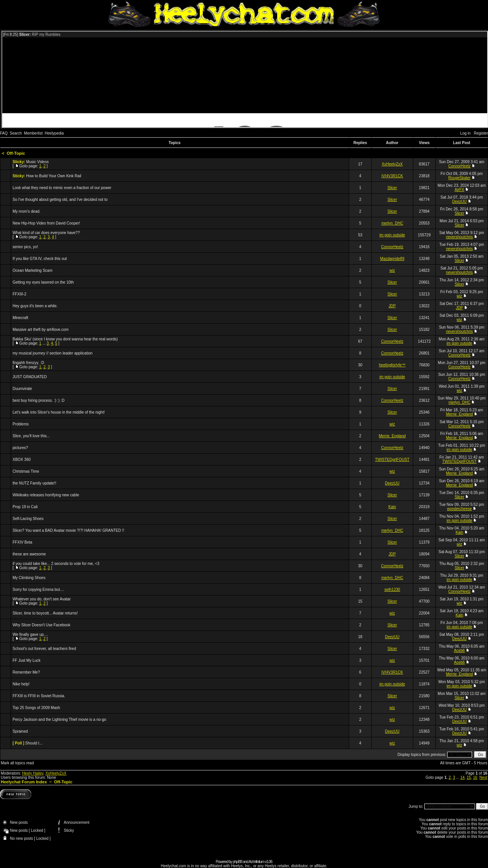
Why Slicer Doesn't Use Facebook (41, 625)
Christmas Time (26, 471)
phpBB (237, 862)
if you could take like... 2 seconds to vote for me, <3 (56, 564)
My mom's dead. (26, 211)
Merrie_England (460, 414)
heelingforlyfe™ (392, 365)
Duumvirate (22, 389)
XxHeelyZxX (392, 164)
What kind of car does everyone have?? (46, 233)
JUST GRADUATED (30, 377)
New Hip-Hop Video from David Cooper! (46, 223)
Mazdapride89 (392, 259)
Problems (21, 424)
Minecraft (20, 318)
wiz (392, 270)
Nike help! (21, 684)
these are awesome (29, 554)
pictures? (20, 448)
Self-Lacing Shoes (28, 519)
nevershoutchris (460, 237)
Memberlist (33, 133)
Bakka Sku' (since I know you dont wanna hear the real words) (65, 339)
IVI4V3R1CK (392, 176)
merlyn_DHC (392, 223)
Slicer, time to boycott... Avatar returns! (45, 613)
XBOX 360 (22, 460)
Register (481, 133)
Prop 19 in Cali (25, 507)
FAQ (4, 133)
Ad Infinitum (256, 862)
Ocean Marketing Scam (33, 270)
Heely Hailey (33, 773)
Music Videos (38, 162)
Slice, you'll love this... (31, 436)
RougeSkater (459, 178)
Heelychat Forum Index (24, 782)
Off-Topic (16, 153)
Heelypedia (54, 133)
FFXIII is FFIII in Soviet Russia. (39, 696)
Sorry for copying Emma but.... (38, 590)
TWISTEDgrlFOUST (392, 460)
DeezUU (459, 201)
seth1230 (392, 590)
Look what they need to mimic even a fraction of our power (62, 188)
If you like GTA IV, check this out (40, 259)
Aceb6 (459, 651)
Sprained (20, 731)
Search (16, 133)
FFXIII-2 (19, 294)
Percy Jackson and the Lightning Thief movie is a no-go (59, 720)
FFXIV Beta (22, 542)
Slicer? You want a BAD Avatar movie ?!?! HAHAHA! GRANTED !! (68, 530)
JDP (392, 306)
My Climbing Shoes (29, 578)
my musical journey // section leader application (53, 353)
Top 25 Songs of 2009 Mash (36, 708)
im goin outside (392, 235)
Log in (465, 133)
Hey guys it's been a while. (35, 306)
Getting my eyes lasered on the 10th (43, 282)
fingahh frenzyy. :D (28, 363)
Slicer (392, 188)
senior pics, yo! (25, 247)
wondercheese (459, 509)
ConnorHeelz (459, 166)
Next (483, 777)
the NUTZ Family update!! (34, 483)
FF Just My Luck (26, 660)
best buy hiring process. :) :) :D (39, 400)
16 (475, 777)
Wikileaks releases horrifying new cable (46, 495)
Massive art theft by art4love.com (41, 330)
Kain (392, 507)
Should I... (34, 743)
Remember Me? (26, 672)
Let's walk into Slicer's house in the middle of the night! (59, 412)
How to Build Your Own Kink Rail (54, 176)
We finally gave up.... (30, 635)
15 (469, 777)
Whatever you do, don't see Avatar (42, 599)
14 (462, 777)
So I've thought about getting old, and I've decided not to (60, 200)
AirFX (459, 190)
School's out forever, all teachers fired (44, 649)
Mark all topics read (17, 763)
